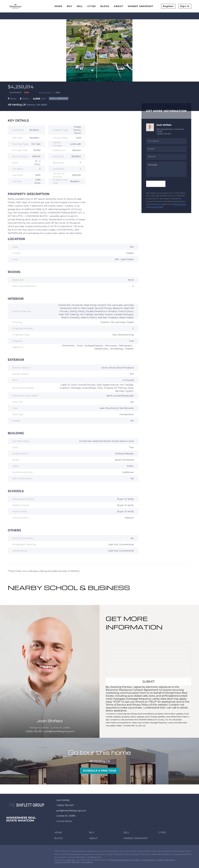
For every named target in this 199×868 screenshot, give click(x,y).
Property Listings (62, 862)
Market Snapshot (141, 6)
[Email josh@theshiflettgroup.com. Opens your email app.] (84, 811)
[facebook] (9, 852)
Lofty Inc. (71, 860)
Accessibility (87, 862)
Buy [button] (69, 6)
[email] (166, 149)
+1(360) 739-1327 (164, 134)
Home (58, 6)
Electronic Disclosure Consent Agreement (132, 690)
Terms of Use (180, 204)
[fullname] (166, 141)
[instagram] (21, 852)
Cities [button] (92, 6)
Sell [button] (80, 6)
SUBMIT (149, 682)
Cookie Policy (148, 860)
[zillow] (15, 852)
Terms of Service (116, 705)
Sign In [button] (185, 6)
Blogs (105, 6)
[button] (59, 833)
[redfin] (27, 852)
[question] (166, 169)
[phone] (166, 157)
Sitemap (76, 862)
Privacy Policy (157, 207)
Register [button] (168, 6)
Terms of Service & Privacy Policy (125, 860)
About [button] (118, 6)
